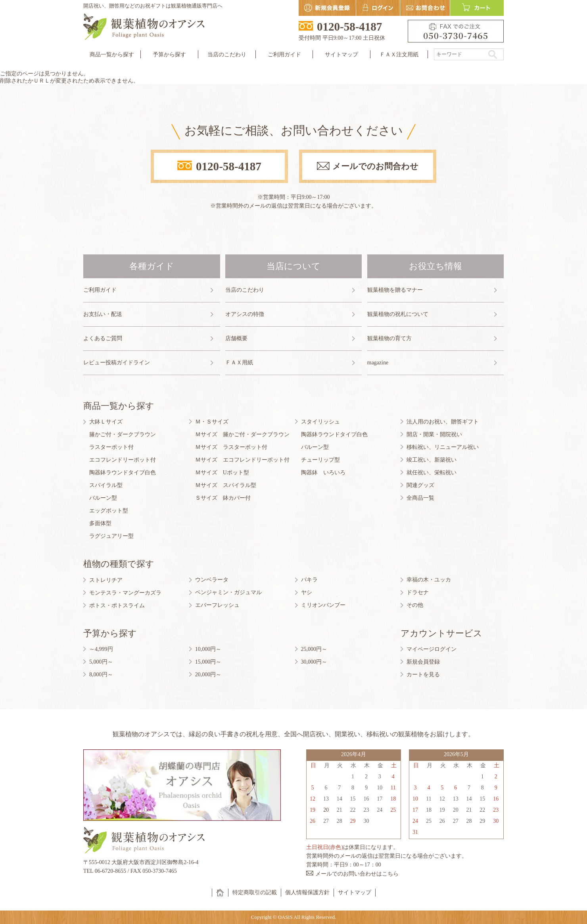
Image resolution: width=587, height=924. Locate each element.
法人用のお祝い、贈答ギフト (443, 422)
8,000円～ (101, 675)
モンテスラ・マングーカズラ (125, 593)
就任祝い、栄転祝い (432, 473)
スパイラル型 (106, 485)
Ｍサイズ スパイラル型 (226, 485)
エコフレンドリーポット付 (123, 460)
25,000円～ (314, 649)
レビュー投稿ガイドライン (117, 363)
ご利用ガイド (100, 290)
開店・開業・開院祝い (434, 434)
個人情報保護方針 (307, 892)
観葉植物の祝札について (398, 314)
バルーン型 (103, 498)
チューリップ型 (320, 460)
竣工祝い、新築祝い (432, 460)
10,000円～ (208, 649)
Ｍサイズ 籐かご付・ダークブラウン (242, 434)
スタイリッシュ (320, 422)
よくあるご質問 (103, 338)
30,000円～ (314, 662)
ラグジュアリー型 (111, 536)
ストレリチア (106, 580)
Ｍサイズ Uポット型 (222, 473)
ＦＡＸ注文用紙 (399, 55)
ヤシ (307, 592)
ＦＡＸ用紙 (239, 363)
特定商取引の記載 (255, 892)
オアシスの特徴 (245, 314)
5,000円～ (101, 662)
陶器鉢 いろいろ (323, 473)
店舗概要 (236, 338)
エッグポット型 (109, 511)
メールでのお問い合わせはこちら (357, 874)
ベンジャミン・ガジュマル (228, 592)
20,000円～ (208, 675)
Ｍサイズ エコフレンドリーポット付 (242, 460)
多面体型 (100, 523)
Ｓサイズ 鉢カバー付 (223, 498)
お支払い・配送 (103, 314)
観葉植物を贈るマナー (395, 290)
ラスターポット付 (111, 447)
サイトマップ (341, 55)
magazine (378, 363)
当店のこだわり (227, 55)
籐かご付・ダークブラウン (123, 434)
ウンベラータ (212, 580)
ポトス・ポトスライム (117, 605)
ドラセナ (418, 592)
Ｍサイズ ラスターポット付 (231, 447)
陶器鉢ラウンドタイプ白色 (123, 473)
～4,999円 (101, 649)
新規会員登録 (423, 662)
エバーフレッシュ (217, 605)
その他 (415, 605)
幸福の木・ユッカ (429, 580)
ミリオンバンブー (323, 605)
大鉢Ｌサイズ (106, 422)
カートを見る (423, 675)
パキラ (309, 580)
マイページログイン (432, 649)
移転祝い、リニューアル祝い (443, 447)
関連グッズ (420, 485)
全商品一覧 (420, 498)
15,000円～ (208, 662)
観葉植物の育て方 (389, 338)
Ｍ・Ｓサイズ (212, 422)
